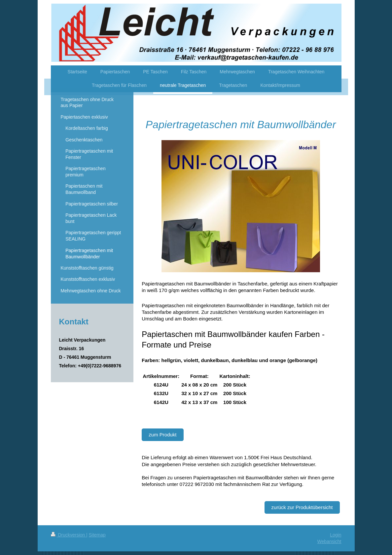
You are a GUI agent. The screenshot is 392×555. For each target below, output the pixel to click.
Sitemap (97, 535)
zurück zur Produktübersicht (302, 507)
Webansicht (329, 541)
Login (336, 535)
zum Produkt (162, 435)
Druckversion (69, 535)
